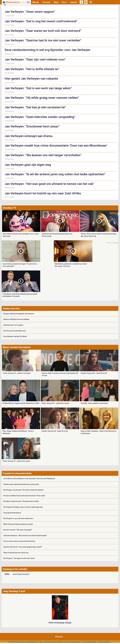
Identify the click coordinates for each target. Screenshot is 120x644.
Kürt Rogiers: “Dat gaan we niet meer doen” (19, 558)
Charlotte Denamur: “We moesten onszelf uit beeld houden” (25, 536)
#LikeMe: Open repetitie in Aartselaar (94, 403)
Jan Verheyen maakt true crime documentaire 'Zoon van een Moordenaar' (56, 146)
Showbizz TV (9, 208)
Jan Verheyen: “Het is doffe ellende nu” (32, 69)
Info (41, 642)
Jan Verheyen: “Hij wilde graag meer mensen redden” (42, 98)
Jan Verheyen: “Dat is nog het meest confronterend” (41, 21)
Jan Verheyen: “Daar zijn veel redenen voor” (35, 59)
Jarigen (73, 2)
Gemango (107, 642)
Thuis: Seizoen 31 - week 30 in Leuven (55, 403)
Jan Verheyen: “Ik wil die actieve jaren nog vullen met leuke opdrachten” (55, 174)
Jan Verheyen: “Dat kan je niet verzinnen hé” (35, 107)
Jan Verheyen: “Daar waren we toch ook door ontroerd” (43, 31)
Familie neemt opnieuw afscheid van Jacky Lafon (21, 484)
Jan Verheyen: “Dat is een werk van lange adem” (38, 88)
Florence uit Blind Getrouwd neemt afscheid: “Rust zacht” (24, 496)
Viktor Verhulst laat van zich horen (16, 553)
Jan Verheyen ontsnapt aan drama (29, 136)
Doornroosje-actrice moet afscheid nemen (19, 541)
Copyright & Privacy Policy (53, 642)
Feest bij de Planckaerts (12, 513)
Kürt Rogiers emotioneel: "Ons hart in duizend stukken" (23, 490)
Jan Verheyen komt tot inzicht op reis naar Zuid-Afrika (43, 193)
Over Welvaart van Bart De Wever (15, 336)
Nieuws (36, 2)
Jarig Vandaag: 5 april (14, 591)
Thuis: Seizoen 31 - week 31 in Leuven (17, 373)
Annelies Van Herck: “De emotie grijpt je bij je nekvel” (23, 547)
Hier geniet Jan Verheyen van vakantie (31, 79)
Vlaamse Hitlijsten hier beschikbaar (16, 319)
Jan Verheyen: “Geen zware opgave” (30, 12)
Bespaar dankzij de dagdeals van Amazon (19, 314)
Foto (64, 2)
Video (56, 2)
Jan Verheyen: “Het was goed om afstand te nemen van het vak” (49, 184)
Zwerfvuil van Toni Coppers (13, 325)
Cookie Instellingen (89, 642)
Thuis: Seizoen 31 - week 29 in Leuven (16, 461)
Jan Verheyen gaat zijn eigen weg (28, 165)
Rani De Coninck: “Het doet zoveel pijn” (18, 530)
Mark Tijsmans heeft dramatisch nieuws (18, 524)
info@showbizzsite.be (73, 642)
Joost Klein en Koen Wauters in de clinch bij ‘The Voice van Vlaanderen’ (29, 479)
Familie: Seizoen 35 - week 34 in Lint (94, 373)
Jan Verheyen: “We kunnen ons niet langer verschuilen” (43, 155)
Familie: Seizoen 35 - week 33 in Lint (55, 431)
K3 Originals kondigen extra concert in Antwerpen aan (23, 507)
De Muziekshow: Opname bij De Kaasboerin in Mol (21, 403)
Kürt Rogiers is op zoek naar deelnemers (18, 518)
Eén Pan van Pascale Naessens (15, 331)
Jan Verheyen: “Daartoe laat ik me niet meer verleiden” (43, 40)
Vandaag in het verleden (15, 569)
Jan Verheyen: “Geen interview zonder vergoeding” (40, 117)
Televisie (46, 2)
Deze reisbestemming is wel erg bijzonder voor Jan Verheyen (47, 50)
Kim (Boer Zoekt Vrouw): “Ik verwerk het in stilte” (21, 501)
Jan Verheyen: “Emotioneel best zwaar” (32, 126)
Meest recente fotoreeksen (17, 347)
